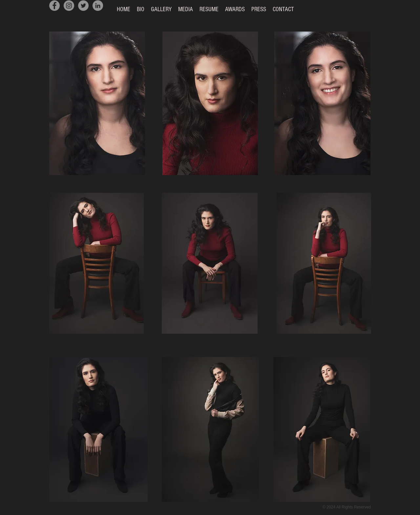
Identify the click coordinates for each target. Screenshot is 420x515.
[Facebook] (54, 6)
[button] (161, 10)
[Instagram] (69, 6)
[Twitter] (83, 6)
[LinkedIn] (98, 6)
